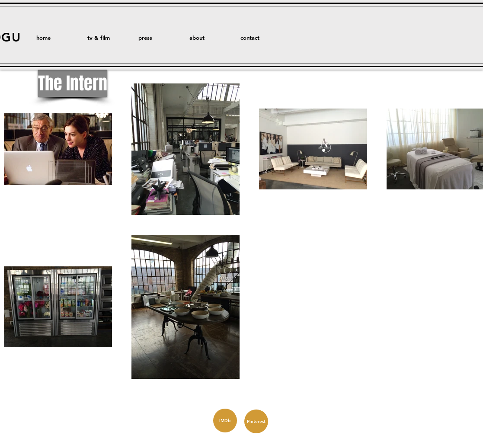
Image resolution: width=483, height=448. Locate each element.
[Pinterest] (256, 421)
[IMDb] (225, 421)
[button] (106, 38)
